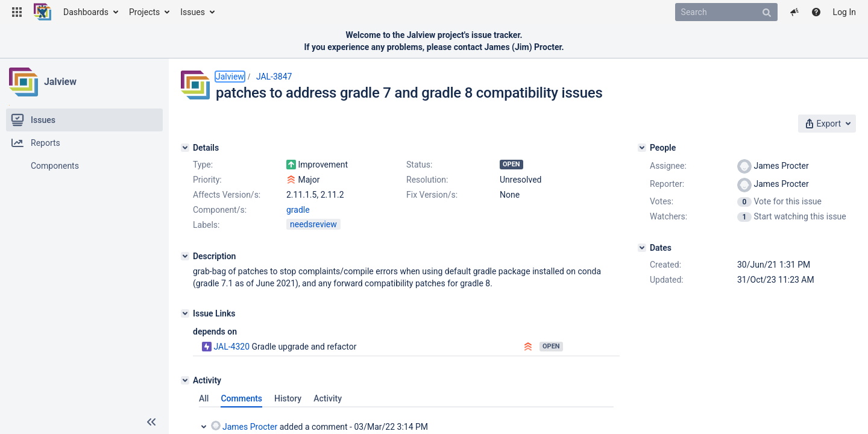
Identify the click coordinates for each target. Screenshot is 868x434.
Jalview (60, 82)
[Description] (185, 256)
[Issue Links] (185, 313)
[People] (642, 148)
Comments (241, 398)
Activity (328, 398)
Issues (193, 12)
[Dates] (642, 248)
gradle (298, 210)
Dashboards (86, 12)
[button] (17, 12)
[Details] (185, 148)
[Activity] (185, 380)
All (204, 398)
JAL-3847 (274, 77)
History (288, 398)
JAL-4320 (231, 347)
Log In (844, 12)
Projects (144, 12)
